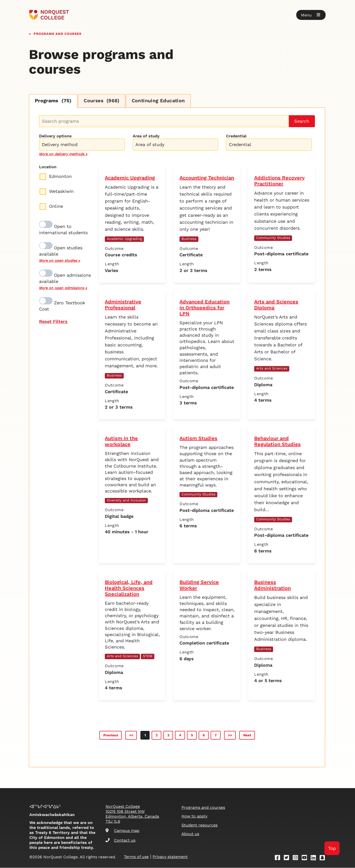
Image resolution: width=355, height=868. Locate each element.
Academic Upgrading (124, 239)
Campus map (122, 831)
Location (48, 167)
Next (247, 735)
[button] (311, 15)
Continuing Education (162, 101)
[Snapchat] (324, 859)
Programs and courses (58, 33)
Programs (54, 101)
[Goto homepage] (49, 15)
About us (190, 834)
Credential (236, 136)
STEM (148, 656)
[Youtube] (306, 859)
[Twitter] (288, 859)
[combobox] (82, 144)
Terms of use (136, 857)
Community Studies (273, 238)
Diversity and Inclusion (126, 500)
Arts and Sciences (272, 369)
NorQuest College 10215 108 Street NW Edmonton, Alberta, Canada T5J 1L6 (132, 814)
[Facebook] (279, 859)
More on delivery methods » (63, 154)
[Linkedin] (315, 859)
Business (189, 239)
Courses (104, 101)
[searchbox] (83, 145)
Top (332, 848)
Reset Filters (53, 322)
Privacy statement (170, 857)
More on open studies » (60, 261)
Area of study (146, 136)
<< (131, 735)
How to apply (194, 816)
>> (230, 735)
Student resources (200, 825)
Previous (111, 735)
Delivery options (55, 136)
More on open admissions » (63, 288)
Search (302, 121)
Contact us (120, 841)
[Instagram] (297, 859)
